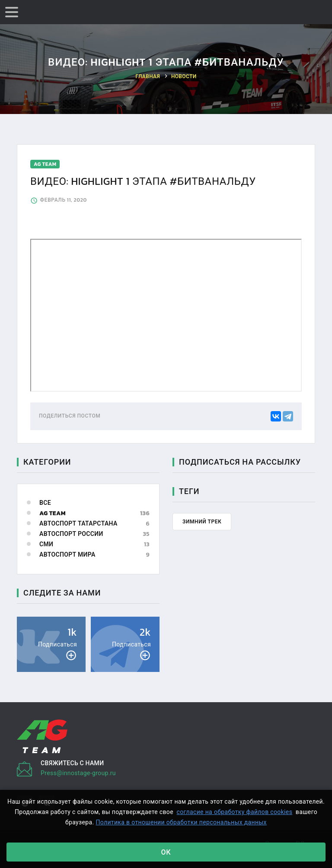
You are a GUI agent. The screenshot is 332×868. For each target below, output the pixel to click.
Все (45, 503)
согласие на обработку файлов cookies (235, 812)
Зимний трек (202, 522)
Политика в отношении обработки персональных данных (181, 822)
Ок (166, 852)
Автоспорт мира (67, 555)
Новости (184, 76)
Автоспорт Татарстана (78, 524)
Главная (148, 76)
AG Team (53, 513)
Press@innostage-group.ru (78, 773)
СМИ (46, 544)
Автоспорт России (71, 534)
